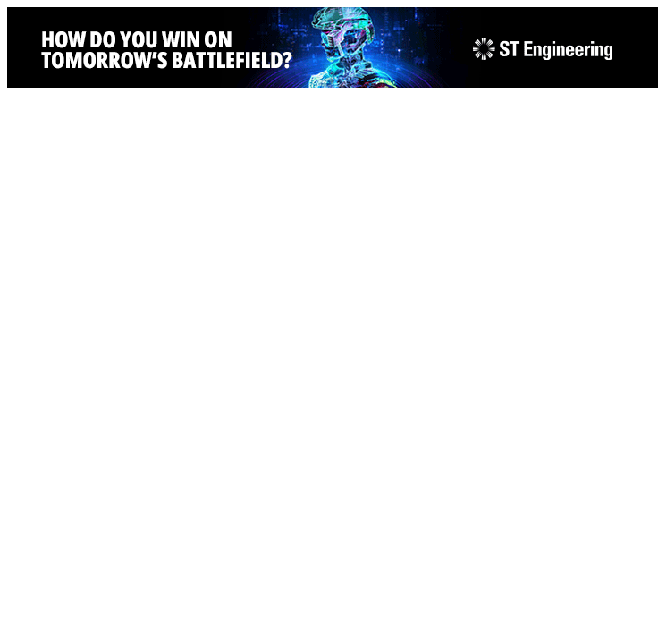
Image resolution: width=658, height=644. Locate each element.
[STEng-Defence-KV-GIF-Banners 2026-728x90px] (333, 83)
